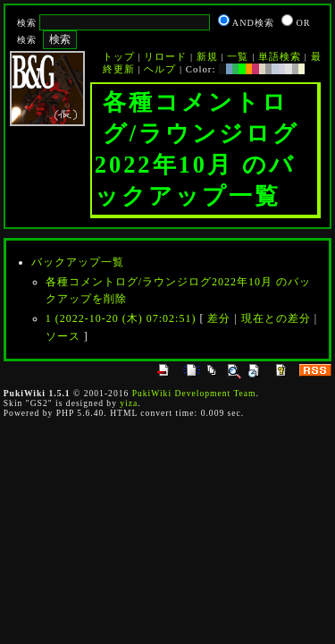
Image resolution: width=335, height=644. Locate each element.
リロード (165, 56)
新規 (207, 56)
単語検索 (280, 56)
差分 (219, 318)
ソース (63, 336)
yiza (129, 403)
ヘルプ (160, 69)
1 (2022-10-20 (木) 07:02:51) (121, 318)
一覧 (238, 56)
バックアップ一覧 (78, 262)
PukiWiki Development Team (194, 393)
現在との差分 (276, 318)
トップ (119, 56)
